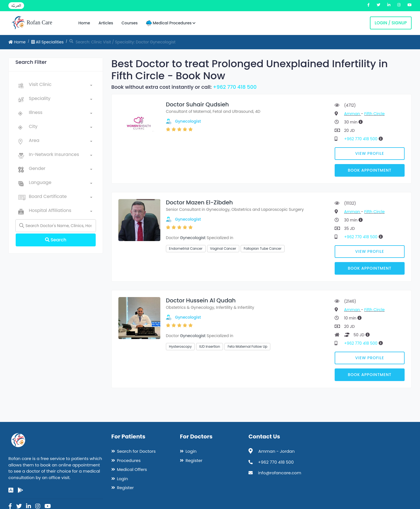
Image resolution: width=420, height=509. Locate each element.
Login (123, 479)
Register (125, 488)
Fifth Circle (375, 114)
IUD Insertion (210, 346)
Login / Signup (391, 23)
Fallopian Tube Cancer (263, 248)
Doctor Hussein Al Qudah (201, 300)
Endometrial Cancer (186, 248)
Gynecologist (188, 121)
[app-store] (11, 490)
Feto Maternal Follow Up (247, 346)
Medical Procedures (171, 23)
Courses (130, 23)
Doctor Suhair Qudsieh (197, 104)
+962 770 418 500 (235, 87)
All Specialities (47, 42)
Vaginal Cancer (223, 248)
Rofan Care (32, 23)
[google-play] (20, 490)
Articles (106, 23)
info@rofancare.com (280, 473)
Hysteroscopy (180, 346)
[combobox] (61, 86)
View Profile (370, 153)
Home (84, 23)
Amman (353, 114)
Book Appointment (370, 170)
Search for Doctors (136, 451)
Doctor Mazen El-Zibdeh (200, 202)
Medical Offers (132, 469)
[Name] (56, 226)
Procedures (129, 460)
